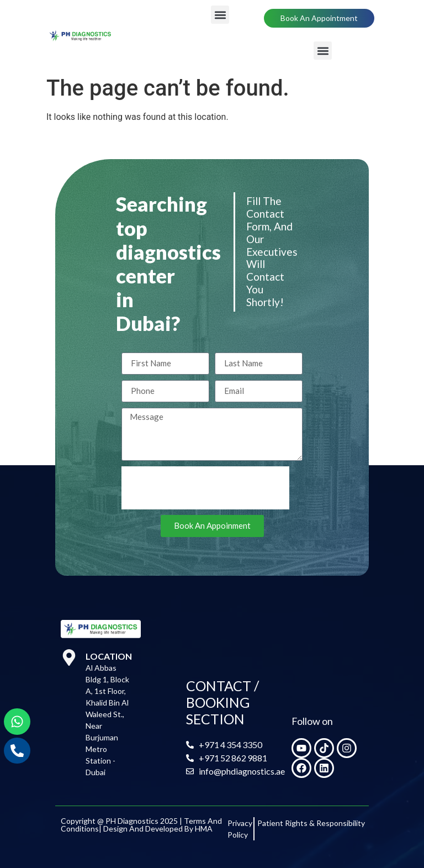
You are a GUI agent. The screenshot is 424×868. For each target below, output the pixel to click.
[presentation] (205, 488)
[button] (220, 15)
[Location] (69, 657)
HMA (204, 828)
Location (109, 656)
